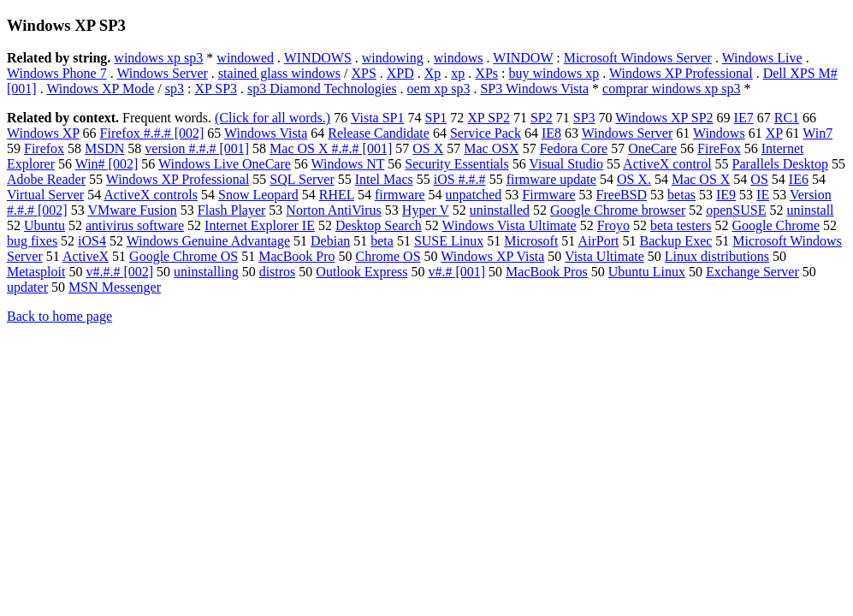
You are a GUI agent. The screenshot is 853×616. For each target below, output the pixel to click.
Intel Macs (384, 179)
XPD (400, 73)
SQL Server (302, 179)
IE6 (799, 179)
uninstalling (206, 272)
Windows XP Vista (492, 256)
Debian (330, 241)
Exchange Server (752, 272)
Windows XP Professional (681, 73)
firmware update (551, 179)
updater (27, 287)
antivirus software (135, 225)
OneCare (652, 148)
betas (681, 195)
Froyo (613, 225)
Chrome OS (388, 256)
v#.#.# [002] (119, 272)
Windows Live (762, 58)
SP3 (584, 118)
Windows (719, 133)
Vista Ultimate (604, 256)
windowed (245, 58)
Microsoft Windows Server (638, 58)
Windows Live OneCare (225, 164)
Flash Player (232, 210)
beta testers (681, 225)
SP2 (542, 118)
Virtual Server (45, 195)
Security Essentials (456, 164)
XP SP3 (216, 89)
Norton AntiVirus (333, 210)
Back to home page (59, 316)
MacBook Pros (547, 272)
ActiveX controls (151, 195)
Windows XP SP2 (664, 118)
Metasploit (36, 272)
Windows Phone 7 (57, 73)
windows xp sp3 (158, 58)
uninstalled (500, 210)
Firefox (44, 148)
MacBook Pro (296, 256)
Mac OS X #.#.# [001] (331, 148)
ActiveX (86, 256)
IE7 (744, 118)
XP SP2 (489, 118)
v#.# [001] (456, 272)
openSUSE (736, 210)
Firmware (548, 195)
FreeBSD (622, 195)
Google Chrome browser (618, 210)
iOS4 (92, 241)
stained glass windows (279, 73)
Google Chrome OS (184, 256)
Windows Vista (266, 133)
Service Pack (486, 133)
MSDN (104, 148)
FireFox (719, 148)
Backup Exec (675, 241)
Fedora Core (574, 148)
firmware (400, 195)
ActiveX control (667, 164)
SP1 (435, 118)
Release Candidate (379, 133)
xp (458, 73)
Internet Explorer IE (260, 225)
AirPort (598, 241)
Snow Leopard (258, 195)
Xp (433, 73)
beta (382, 241)
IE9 (726, 195)
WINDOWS (318, 58)
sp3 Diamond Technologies (322, 89)
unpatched (474, 195)
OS (759, 179)
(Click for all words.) (272, 118)
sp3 (175, 89)
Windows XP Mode (100, 89)
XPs (486, 73)
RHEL (337, 195)
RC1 (787, 118)
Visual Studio (566, 164)
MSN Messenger (115, 287)
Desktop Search (379, 225)
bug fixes (32, 241)
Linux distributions (717, 256)
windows (459, 58)
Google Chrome (776, 225)
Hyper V (426, 210)
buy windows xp (554, 73)
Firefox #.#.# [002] (152, 133)
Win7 (817, 133)
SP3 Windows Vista (534, 89)
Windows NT (348, 164)
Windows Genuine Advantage (208, 241)
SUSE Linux (449, 241)
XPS (363, 73)
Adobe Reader (46, 179)
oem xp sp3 (439, 89)
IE (763, 195)
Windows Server (162, 73)
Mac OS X (701, 179)
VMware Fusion (132, 210)
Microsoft (531, 241)
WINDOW (523, 58)
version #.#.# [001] (197, 148)
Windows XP (43, 133)
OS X (428, 148)
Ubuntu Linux (647, 272)
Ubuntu (44, 225)
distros (278, 272)
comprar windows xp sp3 (671, 89)
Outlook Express (361, 272)
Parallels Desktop (780, 164)
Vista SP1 (378, 118)
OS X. (634, 179)
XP (774, 133)
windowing (393, 58)
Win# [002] (107, 164)
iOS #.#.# (460, 179)
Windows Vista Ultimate (509, 225)
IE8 (551, 133)
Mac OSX (491, 148)
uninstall (810, 210)
